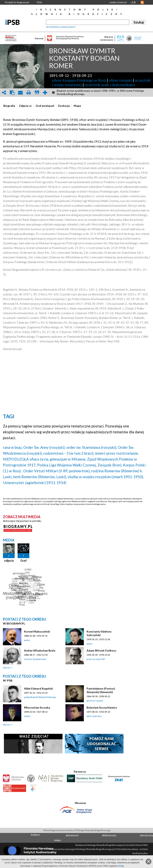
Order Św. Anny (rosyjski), (44, 447)
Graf (24, 560)
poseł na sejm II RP (96, 659)
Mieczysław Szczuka (37, 707)
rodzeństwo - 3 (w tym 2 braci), (69, 453)
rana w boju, (13, 447)
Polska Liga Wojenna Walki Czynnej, (67, 465)
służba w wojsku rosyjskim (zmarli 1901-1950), (106, 477)
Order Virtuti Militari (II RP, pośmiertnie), (57, 471)
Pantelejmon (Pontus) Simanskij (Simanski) (101, 690)
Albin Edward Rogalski (38, 688)
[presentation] (9, 106)
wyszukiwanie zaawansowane (61, 27)
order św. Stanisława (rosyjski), (92, 447)
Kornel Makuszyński (37, 631)
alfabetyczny (109, 835)
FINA (39, 2)
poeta (27, 640)
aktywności (72, 835)
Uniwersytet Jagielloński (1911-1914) (35, 483)
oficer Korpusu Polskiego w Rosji (79, 80)
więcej (6, 668)
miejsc (58, 840)
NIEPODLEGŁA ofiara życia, (26, 459)
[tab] (10, 106)
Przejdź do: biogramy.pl (17, 2)
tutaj (121, 866)
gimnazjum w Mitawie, (68, 459)
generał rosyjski (95, 701)
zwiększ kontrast (118, 2)
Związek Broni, (110, 465)
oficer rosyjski (120, 80)
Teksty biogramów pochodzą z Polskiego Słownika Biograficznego (77, 830)
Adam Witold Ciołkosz (101, 650)
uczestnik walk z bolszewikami (110, 85)
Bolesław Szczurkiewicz (102, 707)
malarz (27, 716)
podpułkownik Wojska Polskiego (40, 697)
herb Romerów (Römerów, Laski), (40, 477)
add (45, 93)
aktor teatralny (94, 716)
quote (37, 93)
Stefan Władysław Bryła (40, 650)
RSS (142, 2)
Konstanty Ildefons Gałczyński (99, 633)
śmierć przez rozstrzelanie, (117, 453)
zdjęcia (9, 560)
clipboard (12, 93)
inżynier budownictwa (35, 659)
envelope (20, 93)
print (29, 93)
